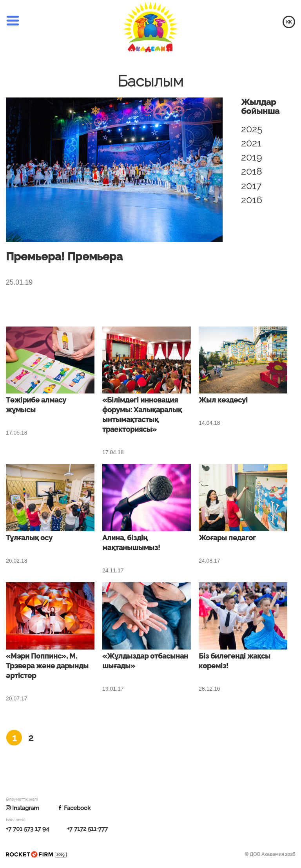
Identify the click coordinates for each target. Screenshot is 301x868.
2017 (251, 186)
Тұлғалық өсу (29, 538)
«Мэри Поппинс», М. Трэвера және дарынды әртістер (47, 666)
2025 (252, 129)
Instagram (23, 809)
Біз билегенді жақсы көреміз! (235, 661)
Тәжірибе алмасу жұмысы (36, 406)
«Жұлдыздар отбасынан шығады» (145, 661)
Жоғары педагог (227, 538)
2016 (252, 200)
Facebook (74, 809)
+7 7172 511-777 (87, 829)
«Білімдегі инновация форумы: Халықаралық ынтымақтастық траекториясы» (142, 416)
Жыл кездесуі (223, 401)
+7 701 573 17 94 (27, 829)
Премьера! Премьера (68, 257)
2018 (252, 171)
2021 (251, 143)
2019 (252, 157)
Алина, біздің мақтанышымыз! (131, 543)
